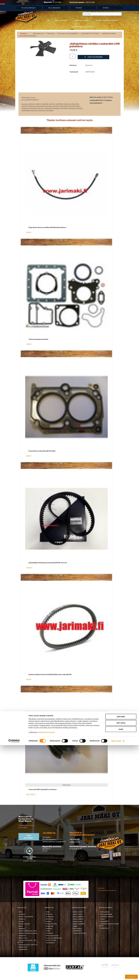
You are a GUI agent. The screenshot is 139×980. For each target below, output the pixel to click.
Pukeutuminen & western (107, 20)
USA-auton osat (61, 20)
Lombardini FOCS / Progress (90, 33)
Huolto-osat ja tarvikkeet (26, 917)
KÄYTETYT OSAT (51, 940)
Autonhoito (22, 914)
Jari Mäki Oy (106, 8)
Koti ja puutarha (105, 912)
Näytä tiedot (116, 976)
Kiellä (121, 964)
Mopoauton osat (82, 20)
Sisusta (21, 926)
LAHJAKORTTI (50, 943)
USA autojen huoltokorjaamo (28, 8)
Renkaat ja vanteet (24, 924)
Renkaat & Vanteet (51, 924)
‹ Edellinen (23, 33)
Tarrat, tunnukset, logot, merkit (28, 931)
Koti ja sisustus (77, 928)
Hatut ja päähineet (78, 917)
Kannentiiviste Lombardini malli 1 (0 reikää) (42, 451)
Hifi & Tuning (50, 919)
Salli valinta (121, 958)
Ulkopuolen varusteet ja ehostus (28, 933)
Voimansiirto (51, 33)
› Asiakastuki (101, 888)
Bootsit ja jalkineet (78, 919)
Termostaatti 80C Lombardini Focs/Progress (43, 789)
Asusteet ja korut (78, 921)
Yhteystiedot (79, 8)
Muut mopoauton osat (52, 936)
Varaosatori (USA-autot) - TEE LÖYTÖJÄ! (27, 941)
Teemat (102, 919)
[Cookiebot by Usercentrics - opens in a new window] (14, 976)
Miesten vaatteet (78, 912)
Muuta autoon (23, 938)
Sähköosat (22, 928)
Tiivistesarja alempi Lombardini (38, 339)
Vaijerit (48, 931)
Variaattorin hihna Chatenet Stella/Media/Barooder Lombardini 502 (50, 675)
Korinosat (22, 921)
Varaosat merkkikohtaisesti (54, 938)
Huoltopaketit (50, 917)
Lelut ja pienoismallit (106, 914)
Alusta (21, 912)
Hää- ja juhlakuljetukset (54, 8)
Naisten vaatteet (78, 914)
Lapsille (75, 926)
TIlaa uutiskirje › (29, 837)
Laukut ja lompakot (79, 924)
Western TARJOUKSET (80, 933)
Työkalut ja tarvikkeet (107, 917)
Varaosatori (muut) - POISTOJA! (28, 945)
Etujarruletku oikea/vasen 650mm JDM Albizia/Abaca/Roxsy (47, 227)
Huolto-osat (49, 914)
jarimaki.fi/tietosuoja (46, 967)
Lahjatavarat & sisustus (82, 27)
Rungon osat (50, 926)
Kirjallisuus (22, 919)
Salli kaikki (121, 951)
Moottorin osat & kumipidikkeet (68, 33)
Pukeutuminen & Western (79, 907)
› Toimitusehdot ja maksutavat (106, 890)
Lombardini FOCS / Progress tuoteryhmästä (101, 102)
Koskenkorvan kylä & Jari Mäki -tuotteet (109, 925)
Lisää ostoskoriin (93, 57)
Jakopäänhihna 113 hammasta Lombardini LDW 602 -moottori (48, 563)
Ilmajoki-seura (104, 928)
